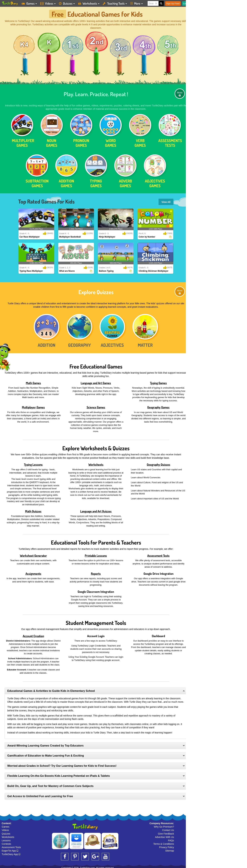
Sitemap (170, 849)
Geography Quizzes (158, 463)
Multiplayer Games (33, 406)
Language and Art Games (96, 381)
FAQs (171, 839)
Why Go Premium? (164, 825)
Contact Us (168, 829)
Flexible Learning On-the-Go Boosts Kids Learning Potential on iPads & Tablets (59, 774)
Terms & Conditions (164, 842)
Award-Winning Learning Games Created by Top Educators (45, 744)
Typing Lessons (33, 463)
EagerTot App (10, 849)
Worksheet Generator (33, 554)
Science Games (96, 406)
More (180, 92)
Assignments (33, 572)
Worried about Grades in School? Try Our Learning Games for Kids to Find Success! (62, 764)
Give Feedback (166, 832)
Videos (5, 829)
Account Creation (33, 634)
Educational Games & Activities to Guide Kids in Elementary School (51, 689)
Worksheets (96, 463)
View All (166, 200)
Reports (96, 572)
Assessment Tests (158, 554)
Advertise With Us (165, 835)
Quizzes (6, 832)
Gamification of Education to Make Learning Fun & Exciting (46, 754)
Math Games (33, 381)
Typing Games (158, 381)
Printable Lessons (96, 554)
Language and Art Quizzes (96, 510)
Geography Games (158, 406)
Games (6, 825)
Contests (6, 842)
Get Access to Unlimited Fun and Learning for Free (40, 795)
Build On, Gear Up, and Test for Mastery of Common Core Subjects (50, 784)
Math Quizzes (33, 510)
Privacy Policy (167, 846)
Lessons (6, 839)
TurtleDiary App (11, 853)
